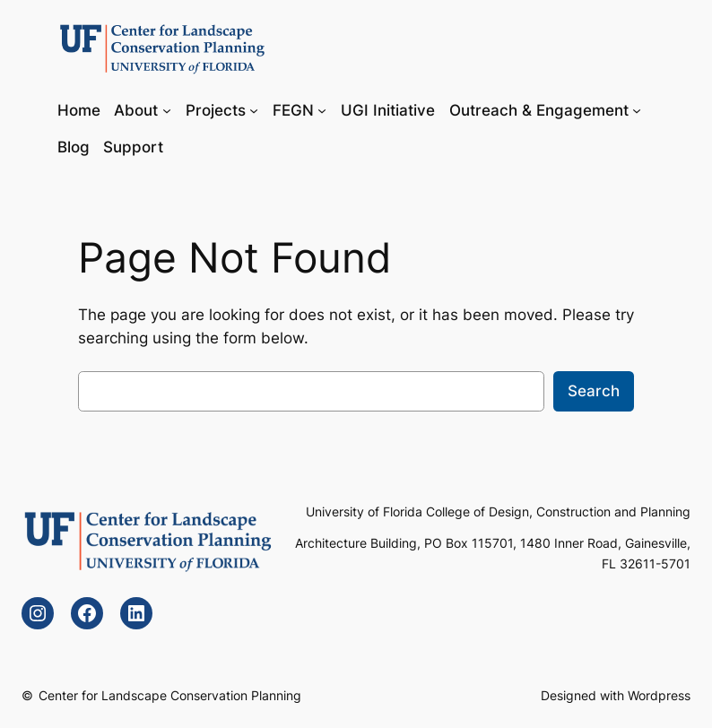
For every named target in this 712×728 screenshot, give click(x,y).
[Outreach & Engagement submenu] (637, 109)
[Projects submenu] (254, 109)
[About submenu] (167, 109)
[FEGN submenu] (322, 109)
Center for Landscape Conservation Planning (170, 695)
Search (594, 391)
